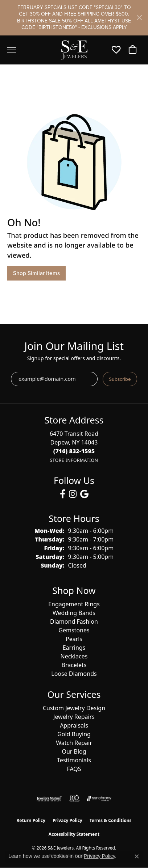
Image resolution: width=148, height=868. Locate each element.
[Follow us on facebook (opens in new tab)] (63, 494)
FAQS (74, 769)
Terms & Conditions (111, 820)
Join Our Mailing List (74, 346)
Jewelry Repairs (74, 717)
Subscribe (120, 379)
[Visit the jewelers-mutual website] (49, 799)
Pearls (74, 639)
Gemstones (74, 630)
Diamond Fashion (74, 621)
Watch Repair (74, 743)
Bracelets (74, 665)
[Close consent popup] (137, 856)
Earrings (74, 648)
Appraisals (74, 725)
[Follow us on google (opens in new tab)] (84, 494)
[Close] (139, 18)
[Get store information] (74, 460)
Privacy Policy (67, 820)
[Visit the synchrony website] (99, 799)
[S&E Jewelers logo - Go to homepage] (74, 50)
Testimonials (74, 760)
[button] (118, 50)
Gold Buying (74, 734)
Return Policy (31, 820)
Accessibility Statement (74, 834)
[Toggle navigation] (12, 50)
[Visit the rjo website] (74, 799)
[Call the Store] (74, 451)
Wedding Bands (74, 613)
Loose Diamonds (74, 674)
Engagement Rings (74, 604)
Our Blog (74, 751)
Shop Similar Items (36, 273)
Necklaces (74, 656)
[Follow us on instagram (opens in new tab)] (73, 494)
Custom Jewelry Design (74, 708)
